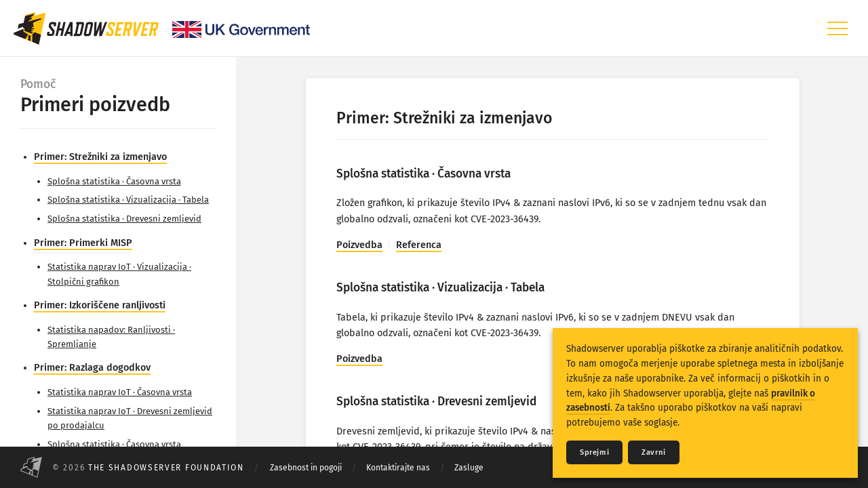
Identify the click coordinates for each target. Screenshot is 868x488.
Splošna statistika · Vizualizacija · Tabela (128, 200)
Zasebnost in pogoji (306, 468)
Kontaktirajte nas (398, 468)
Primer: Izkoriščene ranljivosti (100, 305)
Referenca (419, 245)
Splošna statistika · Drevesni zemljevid (124, 219)
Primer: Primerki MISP (83, 243)
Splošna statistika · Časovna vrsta (114, 181)
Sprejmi (594, 452)
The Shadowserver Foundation (166, 468)
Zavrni (654, 452)
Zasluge (469, 468)
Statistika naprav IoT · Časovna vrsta (120, 392)
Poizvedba (359, 245)
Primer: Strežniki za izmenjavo (100, 157)
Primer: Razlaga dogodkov (92, 368)
